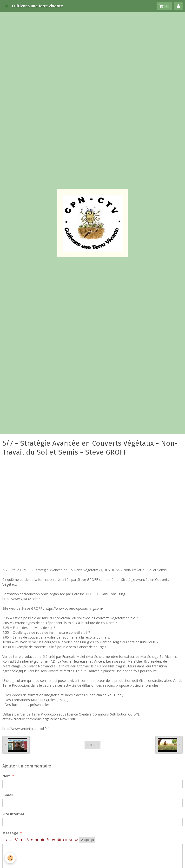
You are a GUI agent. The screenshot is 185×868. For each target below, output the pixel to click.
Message (10, 833)
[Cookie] (10, 858)
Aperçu (87, 840)
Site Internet (13, 814)
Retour (92, 745)
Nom (7, 776)
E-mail (8, 795)
